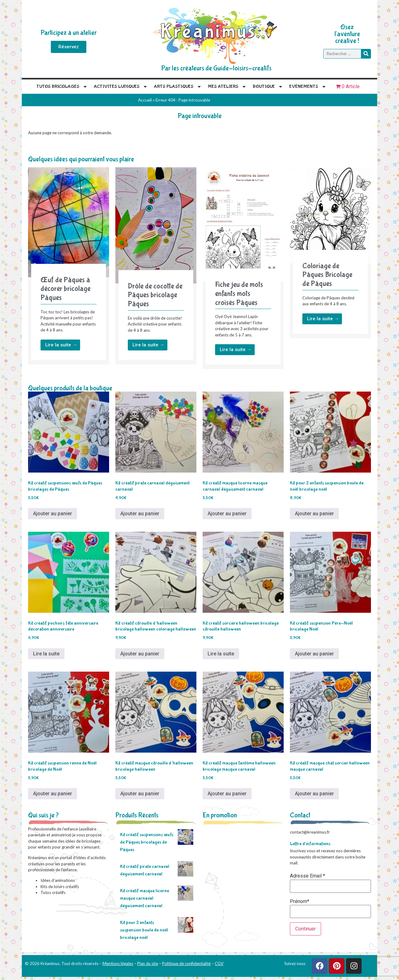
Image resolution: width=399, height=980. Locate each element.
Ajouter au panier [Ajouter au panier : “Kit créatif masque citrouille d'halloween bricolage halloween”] (140, 794)
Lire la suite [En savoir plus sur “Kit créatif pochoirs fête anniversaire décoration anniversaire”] (46, 654)
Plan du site (148, 963)
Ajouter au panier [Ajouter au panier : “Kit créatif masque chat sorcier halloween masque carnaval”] (314, 794)
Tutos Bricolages (62, 87)
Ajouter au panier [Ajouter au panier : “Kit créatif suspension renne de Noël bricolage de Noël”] (53, 794)
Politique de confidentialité (186, 963)
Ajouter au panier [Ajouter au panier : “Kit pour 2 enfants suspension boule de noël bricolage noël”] (314, 514)
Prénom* (300, 902)
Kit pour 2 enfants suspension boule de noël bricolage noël (144, 930)
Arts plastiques (178, 87)
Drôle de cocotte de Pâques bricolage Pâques (155, 295)
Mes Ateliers (227, 87)
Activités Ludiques (121, 87)
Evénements (308, 87)
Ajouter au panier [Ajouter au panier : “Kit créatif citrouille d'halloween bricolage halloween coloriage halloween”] (140, 654)
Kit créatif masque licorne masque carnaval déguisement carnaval (144, 898)
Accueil (145, 100)
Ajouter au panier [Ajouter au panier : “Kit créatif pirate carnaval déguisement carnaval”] (140, 514)
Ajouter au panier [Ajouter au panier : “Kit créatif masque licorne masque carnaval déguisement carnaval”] (227, 514)
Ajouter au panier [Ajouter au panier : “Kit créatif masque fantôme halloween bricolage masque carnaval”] (227, 794)
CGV (219, 963)
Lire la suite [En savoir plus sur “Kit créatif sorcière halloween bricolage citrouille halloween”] (221, 654)
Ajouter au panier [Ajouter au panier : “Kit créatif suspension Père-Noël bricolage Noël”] (314, 654)
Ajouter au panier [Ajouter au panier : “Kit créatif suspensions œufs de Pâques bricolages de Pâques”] (53, 514)
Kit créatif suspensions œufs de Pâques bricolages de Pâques (147, 842)
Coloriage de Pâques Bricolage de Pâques (327, 275)
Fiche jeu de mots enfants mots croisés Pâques (239, 294)
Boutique (268, 87)
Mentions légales (118, 963)
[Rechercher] (366, 54)
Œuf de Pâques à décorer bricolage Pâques (65, 289)
